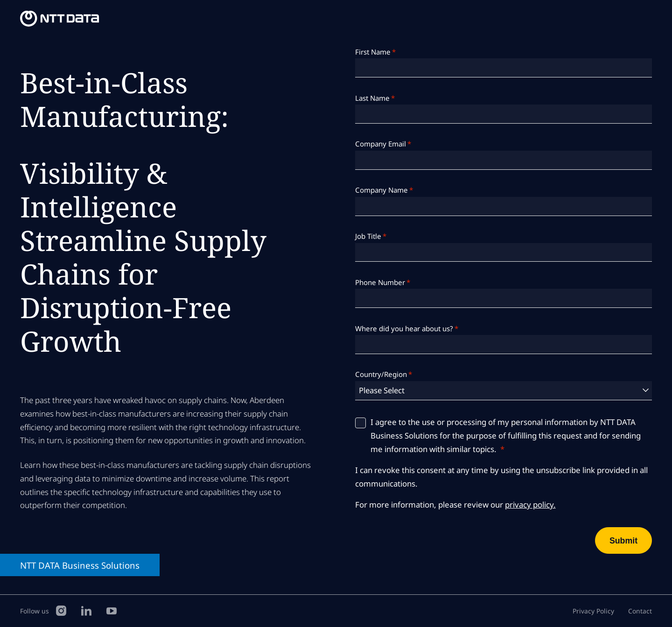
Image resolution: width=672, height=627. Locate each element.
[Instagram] (61, 610)
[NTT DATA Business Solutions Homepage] (61, 19)
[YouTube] (112, 610)
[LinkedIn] (86, 610)
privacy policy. (530, 505)
